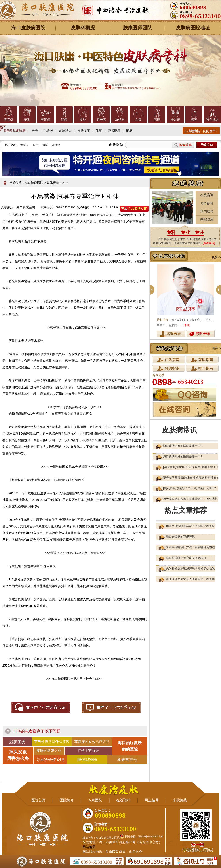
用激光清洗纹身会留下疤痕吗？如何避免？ (193, 526)
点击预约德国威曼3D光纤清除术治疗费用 (75, 467)
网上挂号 (152, 800)
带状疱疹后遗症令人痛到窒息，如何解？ (192, 579)
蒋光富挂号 (127, 760)
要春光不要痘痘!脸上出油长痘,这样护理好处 (191, 478)
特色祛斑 (212, 120)
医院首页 (38, 800)
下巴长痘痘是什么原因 (52, 742)
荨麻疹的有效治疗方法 (92, 742)
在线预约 (123, 800)
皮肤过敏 (65, 131)
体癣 (99, 131)
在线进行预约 (22, 665)
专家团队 (95, 800)
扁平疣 (101, 120)
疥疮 (129, 131)
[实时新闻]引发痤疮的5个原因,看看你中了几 (191, 467)
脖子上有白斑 (88, 751)
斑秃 (35, 131)
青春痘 (9, 120)
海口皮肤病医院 (28, 28)
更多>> (216, 257)
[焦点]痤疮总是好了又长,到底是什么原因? (190, 488)
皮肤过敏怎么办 (49, 751)
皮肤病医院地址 (193, 28)
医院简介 (67, 800)
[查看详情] (209, 243)
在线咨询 (207, 195)
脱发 (27, 120)
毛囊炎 (48, 131)
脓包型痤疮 (87, 760)
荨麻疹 (46, 120)
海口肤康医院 (34, 183)
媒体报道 (53, 183)
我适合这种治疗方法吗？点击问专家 (75, 553)
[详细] (186, 325)
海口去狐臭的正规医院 (180, 537)
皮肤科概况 (83, 28)
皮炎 (83, 120)
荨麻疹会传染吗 (50, 760)
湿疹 (64, 120)
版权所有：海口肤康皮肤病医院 (101, 838)
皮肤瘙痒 (84, 131)
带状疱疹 (114, 131)
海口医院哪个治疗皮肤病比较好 (186, 558)
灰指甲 (120, 120)
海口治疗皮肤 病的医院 (130, 746)
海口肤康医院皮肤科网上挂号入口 (75, 679)
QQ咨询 (207, 203)
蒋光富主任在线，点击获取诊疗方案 (75, 328)
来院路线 (207, 219)
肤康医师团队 (137, 28)
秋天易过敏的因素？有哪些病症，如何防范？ (192, 499)
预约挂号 (207, 211)
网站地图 (89, 847)
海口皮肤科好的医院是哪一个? (183, 446)
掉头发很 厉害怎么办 (18, 755)
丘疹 (138, 120)
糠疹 (194, 120)
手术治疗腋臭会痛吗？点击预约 (75, 407)
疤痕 (157, 120)
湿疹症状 (17, 742)
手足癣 (175, 120)
